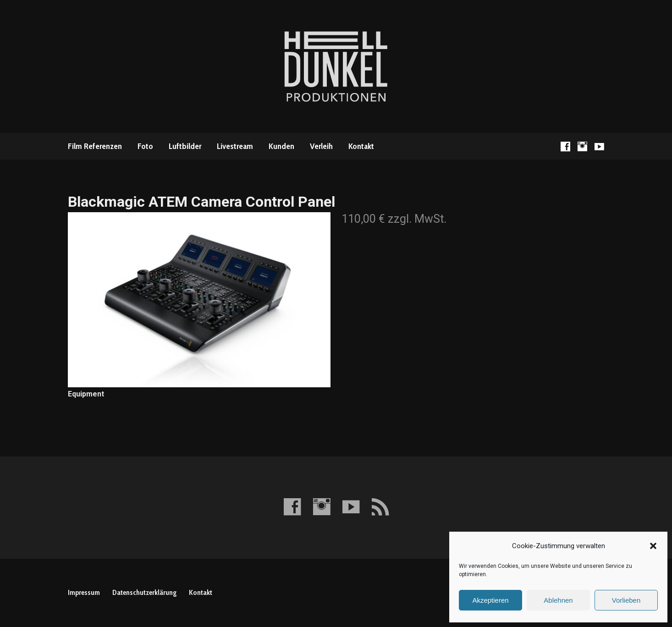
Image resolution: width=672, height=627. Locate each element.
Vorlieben (626, 600)
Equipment (86, 394)
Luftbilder (185, 146)
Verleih (321, 146)
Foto (145, 146)
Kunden (281, 146)
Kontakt (361, 146)
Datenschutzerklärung (144, 592)
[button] (653, 546)
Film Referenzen (95, 146)
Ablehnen (558, 600)
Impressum (84, 592)
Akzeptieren (490, 600)
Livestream (235, 146)
